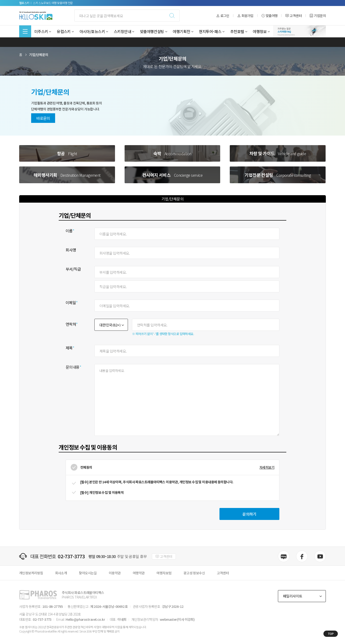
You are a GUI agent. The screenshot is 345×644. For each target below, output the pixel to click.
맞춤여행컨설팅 (152, 31)
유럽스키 (64, 31)
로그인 (223, 16)
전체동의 (86, 467)
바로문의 (43, 118)
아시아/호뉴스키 (92, 31)
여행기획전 (181, 31)
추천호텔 (237, 31)
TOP (331, 634)
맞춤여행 (270, 16)
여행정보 (260, 31)
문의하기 (249, 514)
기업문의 (318, 16)
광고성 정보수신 (194, 573)
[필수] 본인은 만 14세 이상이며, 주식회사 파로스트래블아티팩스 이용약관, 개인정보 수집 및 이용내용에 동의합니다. (157, 482)
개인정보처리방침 (31, 573)
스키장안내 (122, 31)
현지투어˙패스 (210, 31)
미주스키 (41, 31)
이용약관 (115, 573)
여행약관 (139, 573)
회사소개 (61, 573)
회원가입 (245, 16)
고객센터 (293, 16)
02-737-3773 (71, 556)
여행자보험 (164, 573)
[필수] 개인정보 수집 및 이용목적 (102, 492)
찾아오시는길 (88, 573)
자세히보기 (267, 467)
